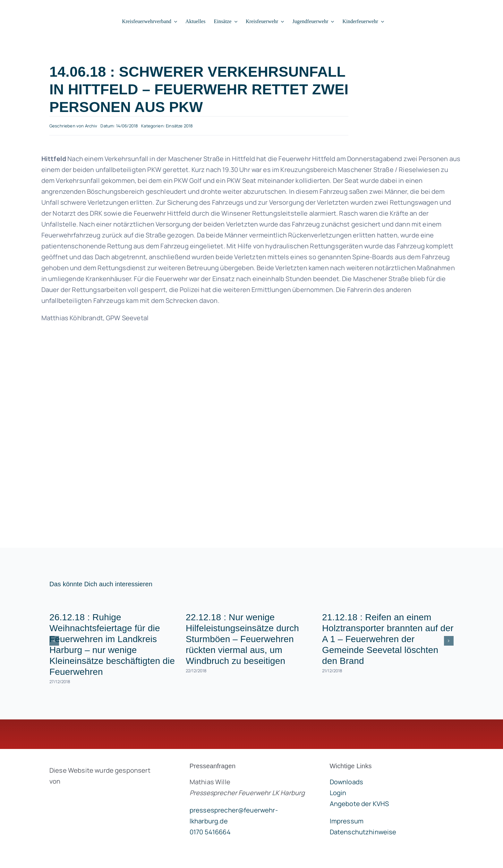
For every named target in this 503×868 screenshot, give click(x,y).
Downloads (346, 782)
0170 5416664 (210, 832)
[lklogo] (52, 9)
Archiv (91, 126)
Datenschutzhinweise (363, 832)
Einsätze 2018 (179, 126)
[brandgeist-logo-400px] (98, 796)
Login (338, 793)
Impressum (347, 821)
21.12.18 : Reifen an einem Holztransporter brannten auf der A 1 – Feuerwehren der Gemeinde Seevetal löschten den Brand (388, 639)
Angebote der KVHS (359, 804)
